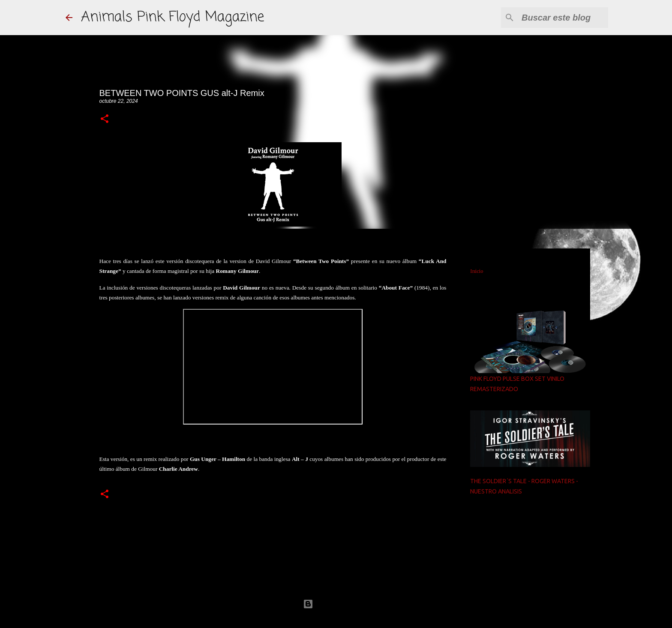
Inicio (477, 271)
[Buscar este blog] (563, 18)
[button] (105, 119)
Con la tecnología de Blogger (336, 604)
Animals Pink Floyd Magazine (172, 17)
